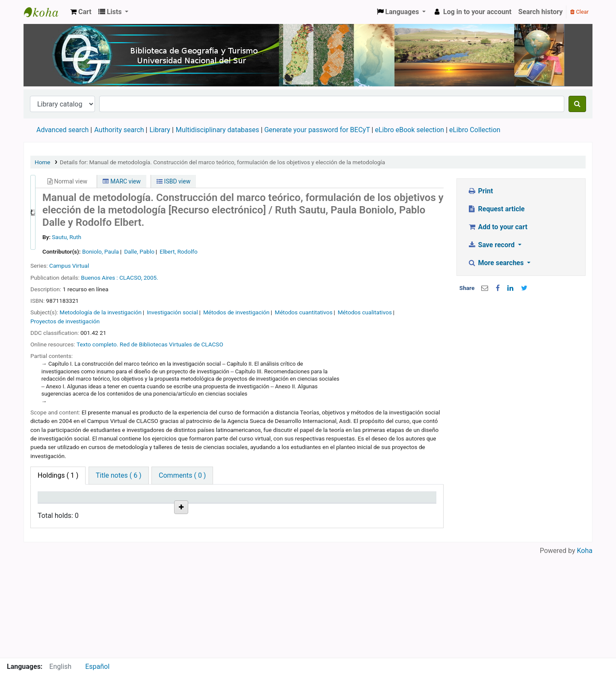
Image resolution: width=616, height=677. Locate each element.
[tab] (119, 476)
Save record (492, 245)
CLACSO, (131, 278)
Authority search (119, 130)
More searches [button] (496, 263)
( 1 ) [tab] (58, 475)
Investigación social (172, 312)
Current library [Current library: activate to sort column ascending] (98, 505)
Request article (496, 209)
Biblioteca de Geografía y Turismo (45, 12)
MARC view (121, 181)
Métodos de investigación (236, 312)
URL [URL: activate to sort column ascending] (226, 509)
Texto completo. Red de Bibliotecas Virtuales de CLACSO (150, 344)
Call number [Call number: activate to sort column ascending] (187, 505)
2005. (151, 278)
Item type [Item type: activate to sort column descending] (56, 509)
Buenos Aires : (99, 278)
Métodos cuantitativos (304, 312)
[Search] (577, 104)
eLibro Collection (475, 130)
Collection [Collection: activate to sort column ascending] (146, 509)
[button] (81, 12)
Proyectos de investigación (65, 321)
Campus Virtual (69, 266)
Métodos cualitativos (364, 312)
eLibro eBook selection (410, 130)
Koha (585, 652)
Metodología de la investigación (101, 312)
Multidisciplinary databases (218, 130)
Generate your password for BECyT (317, 130)
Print (480, 191)
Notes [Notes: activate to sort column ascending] (317, 509)
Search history (541, 12)
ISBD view (173, 181)
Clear (579, 12)
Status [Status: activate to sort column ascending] (273, 509)
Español (97, 667)
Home (43, 162)
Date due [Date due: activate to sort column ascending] (365, 509)
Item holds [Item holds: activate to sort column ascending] (412, 509)
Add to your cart (498, 227)
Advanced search (62, 130)
